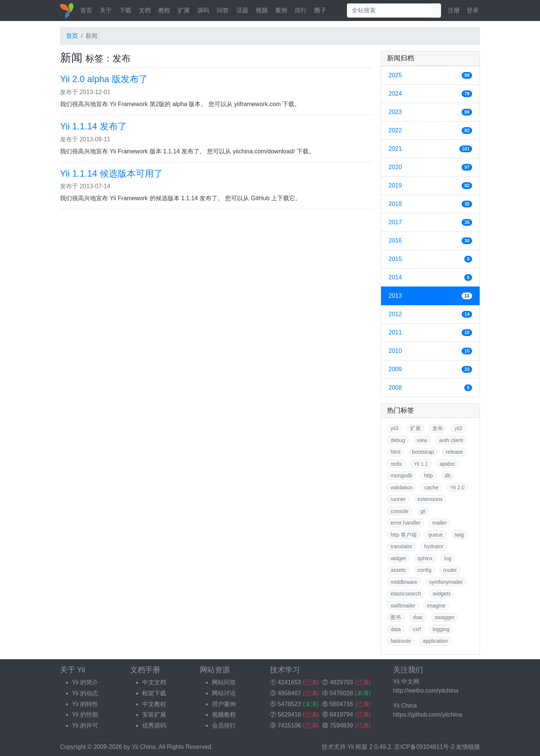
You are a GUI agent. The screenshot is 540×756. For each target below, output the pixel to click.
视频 (262, 10)
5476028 (341, 693)
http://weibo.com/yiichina (426, 691)
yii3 (394, 428)
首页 (86, 10)
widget (398, 558)
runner (398, 499)
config (424, 570)
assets (398, 570)
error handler (405, 523)
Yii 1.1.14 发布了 (93, 126)
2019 (430, 186)
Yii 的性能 (85, 715)
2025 (430, 75)
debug (398, 440)
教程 (164, 10)
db (448, 475)
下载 (125, 10)
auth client (451, 440)
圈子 (320, 10)
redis (396, 464)
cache (431, 487)
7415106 (289, 725)
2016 (430, 241)
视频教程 (224, 715)
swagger (445, 617)
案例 (281, 10)
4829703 (341, 682)
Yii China (143, 747)
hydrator (434, 546)
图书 (396, 617)
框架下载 (154, 693)
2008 (430, 388)
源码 (203, 10)
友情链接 (468, 747)
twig (459, 535)
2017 (430, 222)
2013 (430, 296)
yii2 (458, 428)
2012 (430, 314)
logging (441, 629)
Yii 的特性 (85, 704)
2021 (430, 149)
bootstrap (423, 452)
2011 (430, 333)
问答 (223, 10)
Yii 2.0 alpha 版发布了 (104, 79)
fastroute (400, 641)
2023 (430, 112)
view (422, 440)
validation (401, 487)
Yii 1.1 (421, 464)
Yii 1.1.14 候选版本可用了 (111, 173)
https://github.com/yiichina (427, 715)
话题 (242, 10)
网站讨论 (224, 693)
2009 (430, 369)
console (399, 511)
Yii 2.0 (457, 487)
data (395, 629)
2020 (430, 167)
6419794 (341, 715)
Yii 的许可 (85, 725)
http (428, 475)
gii (423, 511)
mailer (439, 523)
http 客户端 (403, 535)
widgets (442, 594)
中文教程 (154, 704)
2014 (430, 277)
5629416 (289, 715)
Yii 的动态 (85, 693)
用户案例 (224, 704)
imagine (436, 606)
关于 (106, 10)
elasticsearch (406, 594)
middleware (404, 582)
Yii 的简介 (85, 682)
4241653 (289, 682)
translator (401, 546)
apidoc (448, 464)
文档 (145, 10)
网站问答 (224, 682)
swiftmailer (403, 606)
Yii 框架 (358, 747)
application (435, 641)
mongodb (401, 475)
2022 (430, 130)
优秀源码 (154, 725)
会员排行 (224, 725)
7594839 (341, 725)
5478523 (289, 704)
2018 (430, 204)
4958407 (289, 693)
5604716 (341, 704)
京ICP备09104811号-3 (424, 747)
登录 (472, 10)
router (450, 570)
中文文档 (154, 682)
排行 (301, 10)
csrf (417, 629)
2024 (430, 94)
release (454, 452)
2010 (430, 351)
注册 (454, 10)
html (395, 452)
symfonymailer (446, 582)
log (448, 558)
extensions (430, 499)
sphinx (425, 558)
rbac (418, 617)
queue (436, 535)
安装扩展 (154, 715)
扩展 (184, 10)
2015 (430, 259)
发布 (438, 428)
